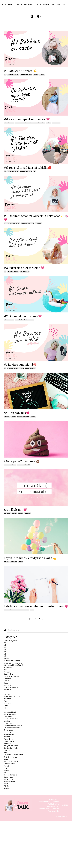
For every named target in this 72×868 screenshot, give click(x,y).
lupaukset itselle (27, 124)
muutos (19, 470)
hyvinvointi (9, 707)
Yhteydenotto (53, 858)
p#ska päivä (26, 470)
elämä (7, 702)
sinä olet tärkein (25, 275)
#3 (5, 275)
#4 (5, 226)
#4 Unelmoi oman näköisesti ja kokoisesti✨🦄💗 (28, 220)
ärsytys (21, 568)
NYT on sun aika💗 (18, 417)
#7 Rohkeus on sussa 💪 (22, 71)
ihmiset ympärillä (13, 710)
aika (6, 688)
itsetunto (18, 124)
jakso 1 (22, 373)
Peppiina (67, 4)
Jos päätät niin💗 (17, 515)
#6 (5, 124)
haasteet (8, 705)
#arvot (7, 674)
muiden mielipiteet (13, 749)
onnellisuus (14, 568)
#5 (5, 173)
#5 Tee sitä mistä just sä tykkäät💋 (31, 169)
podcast (31, 324)
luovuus (8, 738)
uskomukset (10, 821)
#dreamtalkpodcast (14, 226)
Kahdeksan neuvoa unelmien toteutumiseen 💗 (26, 615)
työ (34, 173)
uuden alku (28, 519)
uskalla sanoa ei (12, 818)
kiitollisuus (13, 470)
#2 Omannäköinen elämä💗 (25, 320)
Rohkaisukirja (30, 4)
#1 (5, 373)
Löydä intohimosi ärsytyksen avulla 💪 (34, 564)
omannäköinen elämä (26, 75)
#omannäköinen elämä (28, 226)
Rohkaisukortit (8, 4)
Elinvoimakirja (53, 846)
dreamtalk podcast (13, 75)
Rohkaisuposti (43, 4)
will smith (9, 832)
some (7, 799)
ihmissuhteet (10, 713)
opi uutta (9, 766)
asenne (14, 421)
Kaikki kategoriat (12, 652)
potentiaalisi (10, 777)
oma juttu (11, 324)
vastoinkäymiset (12, 827)
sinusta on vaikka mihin (16, 793)
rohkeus (36, 75)
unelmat (42, 75)
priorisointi (9, 779)
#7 (5, 75)
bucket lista (10, 694)
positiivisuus (10, 774)
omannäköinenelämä (15, 760)
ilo (5, 716)
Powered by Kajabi (62, 863)
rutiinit (7, 791)
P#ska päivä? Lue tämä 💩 (24, 466)
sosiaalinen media (13, 802)
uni (5, 816)
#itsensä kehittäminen (15, 680)
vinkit (32, 621)
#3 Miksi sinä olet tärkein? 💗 (27, 271)
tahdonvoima (56, 124)
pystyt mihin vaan (13, 782)
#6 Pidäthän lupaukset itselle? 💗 (30, 120)
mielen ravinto (11, 743)
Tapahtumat (56, 4)
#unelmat (11, 124)
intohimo (7, 568)
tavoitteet (9, 807)
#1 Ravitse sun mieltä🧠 (22, 369)
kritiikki (7, 732)
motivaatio (7, 519)
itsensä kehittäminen (14, 721)
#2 (5, 324)
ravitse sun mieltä (30, 373)
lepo (6, 735)
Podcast (19, 4)
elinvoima (9, 699)
